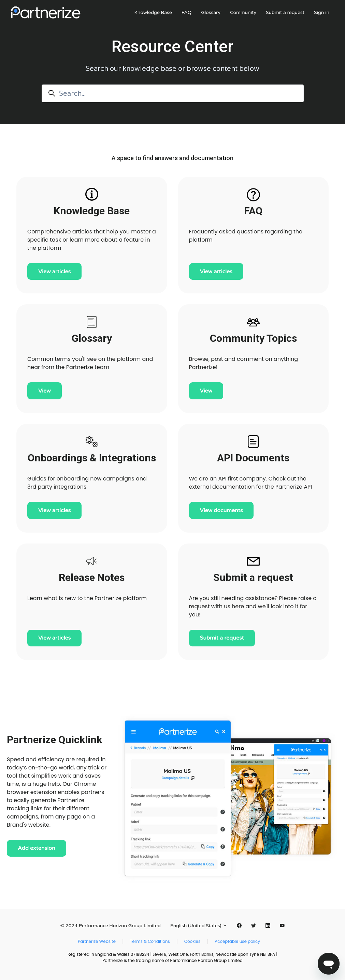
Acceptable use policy (237, 941)
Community (243, 12)
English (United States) (199, 926)
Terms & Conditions (150, 941)
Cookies (192, 941)
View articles (54, 272)
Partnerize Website (97, 941)
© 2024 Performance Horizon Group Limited (111, 926)
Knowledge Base (153, 12)
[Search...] (173, 93)
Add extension (37, 848)
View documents (221, 510)
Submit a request (285, 12)
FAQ (186, 12)
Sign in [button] (322, 12)
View (45, 391)
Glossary (211, 12)
